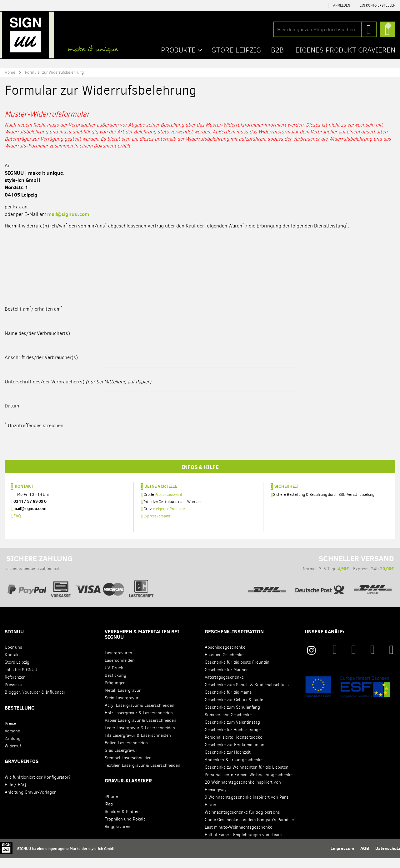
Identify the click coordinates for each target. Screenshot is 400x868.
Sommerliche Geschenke (228, 724)
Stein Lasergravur (122, 708)
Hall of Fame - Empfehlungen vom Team (243, 844)
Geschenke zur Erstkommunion (235, 754)
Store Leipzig (17, 672)
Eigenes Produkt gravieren (344, 50)
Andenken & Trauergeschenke (234, 769)
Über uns (13, 657)
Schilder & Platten (122, 821)
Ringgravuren (117, 836)
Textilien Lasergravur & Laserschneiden (142, 775)
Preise (10, 733)
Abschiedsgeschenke (225, 657)
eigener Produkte (170, 519)
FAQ (17, 525)
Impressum (342, 858)
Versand (12, 741)
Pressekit (13, 694)
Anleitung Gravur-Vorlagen (31, 802)
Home (10, 72)
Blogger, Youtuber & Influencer (35, 702)
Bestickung (115, 685)
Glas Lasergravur (121, 760)
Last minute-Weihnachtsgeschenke (238, 837)
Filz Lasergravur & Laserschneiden (138, 745)
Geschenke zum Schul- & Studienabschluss (247, 694)
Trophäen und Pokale (125, 829)
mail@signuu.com (68, 213)
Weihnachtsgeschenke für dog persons (242, 822)
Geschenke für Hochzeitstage (233, 739)
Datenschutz (388, 858)
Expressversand (157, 526)
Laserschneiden (120, 670)
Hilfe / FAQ (15, 794)
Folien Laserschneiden (126, 753)
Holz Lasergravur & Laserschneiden (139, 723)
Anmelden (342, 5)
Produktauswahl (168, 504)
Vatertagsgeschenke (224, 687)
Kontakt (24, 496)
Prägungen (115, 693)
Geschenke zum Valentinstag (232, 732)
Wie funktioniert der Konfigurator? (38, 787)
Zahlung (13, 748)
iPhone (111, 806)
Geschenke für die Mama (228, 702)
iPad (109, 814)
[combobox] (325, 29)
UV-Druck (114, 678)
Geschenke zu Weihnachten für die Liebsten (247, 777)
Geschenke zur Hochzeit (228, 762)
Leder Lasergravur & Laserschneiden (140, 738)
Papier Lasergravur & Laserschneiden (140, 730)
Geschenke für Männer (226, 679)
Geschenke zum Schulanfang (232, 717)
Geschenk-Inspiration (234, 641)
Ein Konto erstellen (377, 5)
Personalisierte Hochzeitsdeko (234, 747)
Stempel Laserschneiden (128, 768)
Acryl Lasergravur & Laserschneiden (140, 715)
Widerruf (13, 756)
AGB (365, 858)
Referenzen (15, 687)
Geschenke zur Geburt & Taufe (234, 709)
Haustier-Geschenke (224, 664)
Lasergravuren (118, 663)
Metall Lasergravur (123, 700)
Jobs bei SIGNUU (21, 679)
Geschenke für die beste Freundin (237, 672)
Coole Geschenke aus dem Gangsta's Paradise (249, 829)
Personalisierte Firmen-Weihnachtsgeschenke (249, 784)
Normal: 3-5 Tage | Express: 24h (320, 581)
